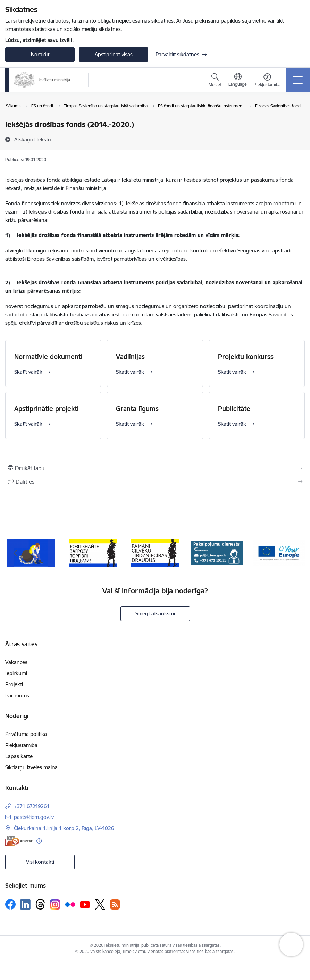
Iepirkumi (16, 673)
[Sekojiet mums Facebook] (10, 904)
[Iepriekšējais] (15, 553)
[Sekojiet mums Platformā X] (100, 904)
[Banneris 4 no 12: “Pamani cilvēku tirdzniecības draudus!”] (217, 552)
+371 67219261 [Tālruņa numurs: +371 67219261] (32, 806)
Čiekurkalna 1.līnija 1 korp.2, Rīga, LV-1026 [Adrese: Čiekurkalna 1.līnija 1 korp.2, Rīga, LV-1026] (64, 828)
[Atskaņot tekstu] (33, 139)
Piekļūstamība (21, 745)
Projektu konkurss (246, 357)
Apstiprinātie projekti (47, 409)
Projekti (14, 684)
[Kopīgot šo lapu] (155, 482)
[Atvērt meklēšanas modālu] (215, 81)
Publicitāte (234, 409)
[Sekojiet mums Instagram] (55, 904)
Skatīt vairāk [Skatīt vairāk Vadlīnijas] (130, 372)
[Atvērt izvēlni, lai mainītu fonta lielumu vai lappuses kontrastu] (267, 81)
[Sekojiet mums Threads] (40, 904)
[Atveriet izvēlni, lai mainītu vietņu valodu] (238, 81)
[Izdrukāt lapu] (155, 468)
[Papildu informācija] (39, 841)
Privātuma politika (26, 734)
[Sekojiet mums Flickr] (70, 904)
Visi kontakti (40, 862)
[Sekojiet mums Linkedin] (25, 905)
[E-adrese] (19, 841)
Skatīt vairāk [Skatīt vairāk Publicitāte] (232, 424)
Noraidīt (40, 54)
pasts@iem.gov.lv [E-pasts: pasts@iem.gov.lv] (34, 817)
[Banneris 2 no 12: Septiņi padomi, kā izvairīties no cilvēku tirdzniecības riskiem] (93, 552)
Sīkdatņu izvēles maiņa (31, 767)
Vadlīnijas (130, 357)
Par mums (17, 695)
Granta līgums (137, 409)
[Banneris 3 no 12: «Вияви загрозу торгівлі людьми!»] (155, 552)
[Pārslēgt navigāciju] (298, 80)
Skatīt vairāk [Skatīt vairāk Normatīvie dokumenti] (28, 372)
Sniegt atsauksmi (155, 613)
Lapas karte (19, 756)
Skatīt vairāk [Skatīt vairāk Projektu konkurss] (232, 372)
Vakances (16, 662)
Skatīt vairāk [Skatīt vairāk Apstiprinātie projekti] (28, 424)
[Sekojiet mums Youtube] (85, 904)
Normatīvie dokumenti (48, 357)
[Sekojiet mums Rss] (115, 904)
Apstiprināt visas (114, 54)
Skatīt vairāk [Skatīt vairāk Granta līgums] (130, 424)
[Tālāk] (295, 553)
